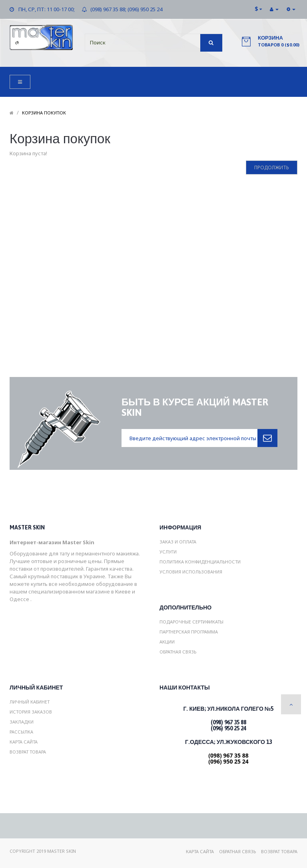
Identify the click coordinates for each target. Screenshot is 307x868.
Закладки (22, 722)
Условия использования (191, 572)
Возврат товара (28, 752)
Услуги (168, 552)
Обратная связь (178, 652)
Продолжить (272, 167)
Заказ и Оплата (178, 542)
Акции (167, 642)
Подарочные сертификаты (191, 622)
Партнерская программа (189, 632)
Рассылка (21, 732)
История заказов (31, 712)
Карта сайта (24, 742)
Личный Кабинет (30, 702)
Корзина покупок (44, 113)
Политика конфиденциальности (200, 562)
